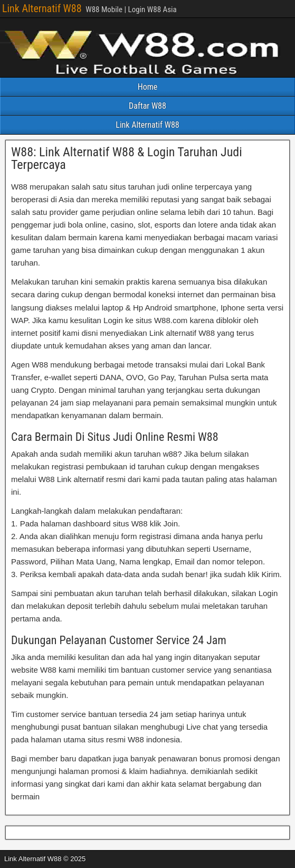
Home (148, 87)
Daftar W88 (147, 106)
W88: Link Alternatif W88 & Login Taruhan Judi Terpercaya (127, 158)
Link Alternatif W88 (42, 8)
